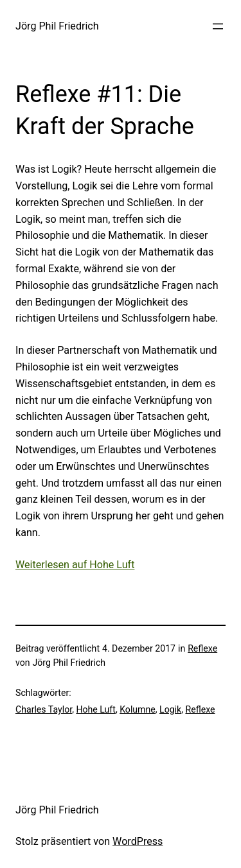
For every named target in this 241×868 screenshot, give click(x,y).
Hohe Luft (95, 709)
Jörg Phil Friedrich (57, 26)
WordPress (138, 841)
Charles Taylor (44, 709)
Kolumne (138, 709)
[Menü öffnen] (218, 26)
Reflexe (202, 648)
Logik (170, 709)
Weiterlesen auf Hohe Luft (75, 565)
